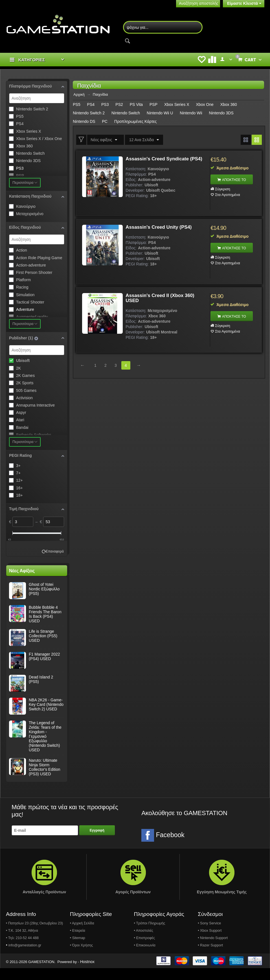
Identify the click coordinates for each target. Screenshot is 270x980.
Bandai (22, 428)
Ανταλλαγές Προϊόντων (44, 904)
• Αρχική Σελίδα (82, 935)
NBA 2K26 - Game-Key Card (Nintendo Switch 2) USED (46, 716)
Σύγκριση (223, 190)
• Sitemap (78, 950)
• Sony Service (209, 935)
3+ (18, 466)
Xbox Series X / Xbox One (39, 139)
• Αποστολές (143, 942)
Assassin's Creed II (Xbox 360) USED (162, 299)
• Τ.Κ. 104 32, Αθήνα (22, 942)
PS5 (20, 117)
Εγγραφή (97, 842)
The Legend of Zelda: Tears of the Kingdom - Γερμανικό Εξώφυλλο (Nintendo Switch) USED (45, 748)
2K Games (25, 376)
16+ (19, 488)
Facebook (163, 847)
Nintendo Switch (30, 154)
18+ (19, 496)
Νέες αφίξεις (105, 141)
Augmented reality (32, 317)
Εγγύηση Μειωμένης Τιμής (222, 904)
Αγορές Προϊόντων (133, 904)
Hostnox (87, 974)
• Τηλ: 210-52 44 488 (22, 950)
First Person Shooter (34, 273)
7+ (18, 473)
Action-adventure (31, 266)
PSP (20, 176)
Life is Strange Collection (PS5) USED (43, 648)
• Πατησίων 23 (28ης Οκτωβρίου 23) (34, 935)
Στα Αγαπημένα (228, 195)
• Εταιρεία (78, 942)
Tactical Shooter (30, 303)
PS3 (20, 169)
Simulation (25, 295)
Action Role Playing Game (39, 258)
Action (22, 251)
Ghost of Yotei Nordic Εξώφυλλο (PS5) (44, 601)
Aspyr (21, 413)
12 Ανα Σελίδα (142, 141)
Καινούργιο (26, 207)
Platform (23, 280)
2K (18, 369)
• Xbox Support (210, 942)
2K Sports (25, 383)
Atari (20, 420)
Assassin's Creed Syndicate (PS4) (159, 162)
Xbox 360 (24, 147)
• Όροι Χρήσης (82, 957)
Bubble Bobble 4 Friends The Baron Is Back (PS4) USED (45, 626)
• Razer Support (210, 957)
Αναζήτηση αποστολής (199, 3)
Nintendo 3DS (28, 161)
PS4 (20, 124)
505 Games (26, 391)
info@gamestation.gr (25, 957)
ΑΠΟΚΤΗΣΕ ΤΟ (235, 180)
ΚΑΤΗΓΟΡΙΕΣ (32, 60)
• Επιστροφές (144, 950)
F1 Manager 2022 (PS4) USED (44, 668)
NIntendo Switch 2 (32, 110)
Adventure (25, 310)
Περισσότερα (25, 183)
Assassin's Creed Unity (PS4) (161, 228)
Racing (22, 288)
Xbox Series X (29, 132)
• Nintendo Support (213, 950)
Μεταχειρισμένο (30, 214)
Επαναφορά (55, 563)
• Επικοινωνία (144, 957)
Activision (24, 398)
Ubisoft (23, 361)
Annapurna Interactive (35, 406)
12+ (19, 481)
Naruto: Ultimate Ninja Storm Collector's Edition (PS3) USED (45, 779)
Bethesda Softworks (34, 435)
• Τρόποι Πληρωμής (149, 935)
